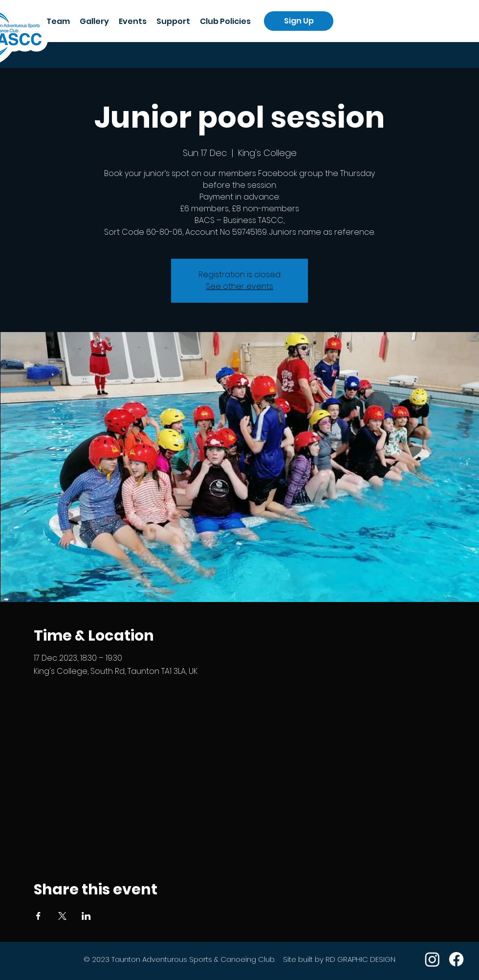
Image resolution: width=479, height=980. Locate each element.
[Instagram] (432, 959)
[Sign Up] (299, 21)
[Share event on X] (62, 916)
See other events (239, 286)
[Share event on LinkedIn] (86, 916)
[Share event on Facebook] (38, 916)
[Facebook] (456, 959)
